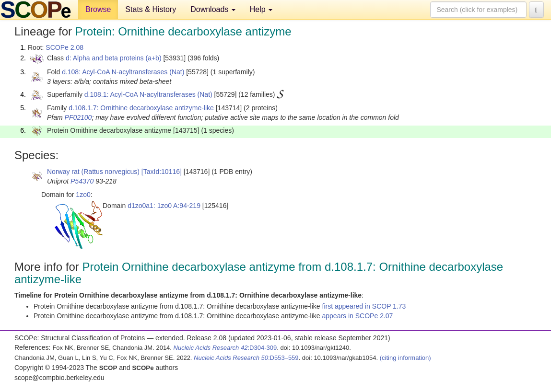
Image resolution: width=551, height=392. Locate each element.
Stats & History (151, 9)
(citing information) (405, 358)
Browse (98, 9)
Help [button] (261, 9)
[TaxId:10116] (162, 172)
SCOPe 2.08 (64, 47)
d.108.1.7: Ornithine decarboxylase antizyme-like (141, 108)
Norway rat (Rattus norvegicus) (93, 172)
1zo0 (83, 195)
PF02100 (78, 117)
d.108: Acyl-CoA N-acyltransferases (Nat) (123, 72)
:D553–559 (246, 358)
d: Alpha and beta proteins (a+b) (114, 58)
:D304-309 (225, 348)
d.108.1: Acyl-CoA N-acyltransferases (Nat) (148, 94)
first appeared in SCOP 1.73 (364, 306)
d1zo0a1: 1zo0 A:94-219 (164, 206)
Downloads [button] (213, 9)
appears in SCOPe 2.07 (358, 316)
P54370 (82, 181)
